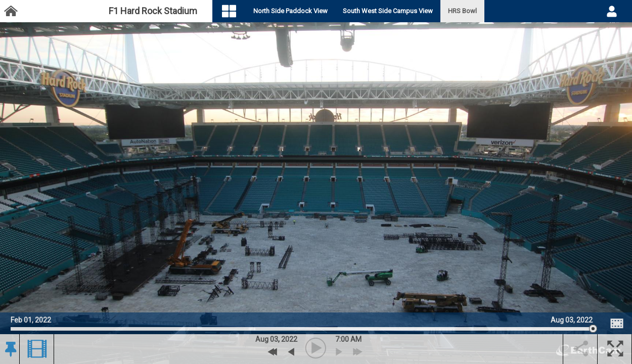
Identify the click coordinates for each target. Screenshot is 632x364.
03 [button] (274, 339)
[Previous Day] (273, 352)
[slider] (302, 329)
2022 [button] (289, 339)
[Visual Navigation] (238, 11)
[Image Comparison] (617, 324)
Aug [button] (262, 339)
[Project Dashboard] (11, 11)
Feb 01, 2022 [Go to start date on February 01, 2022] (31, 319)
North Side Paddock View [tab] (299, 11)
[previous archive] (291, 352)
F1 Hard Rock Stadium (153, 11)
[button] (10, 349)
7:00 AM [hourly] (348, 339)
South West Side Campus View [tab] (396, 11)
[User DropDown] (612, 11)
